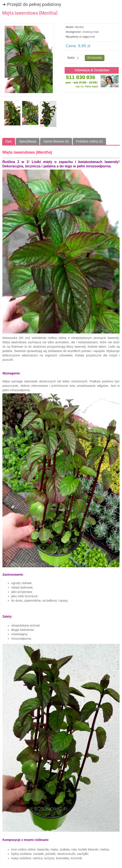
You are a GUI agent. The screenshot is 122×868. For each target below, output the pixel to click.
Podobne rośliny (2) (89, 141)
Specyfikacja (28, 141)
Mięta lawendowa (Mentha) (30, 13)
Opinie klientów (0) (56, 141)
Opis (9, 141)
